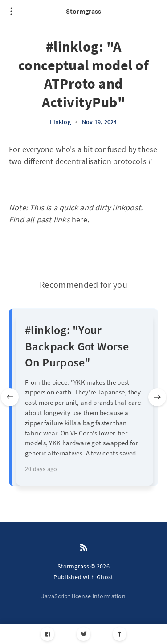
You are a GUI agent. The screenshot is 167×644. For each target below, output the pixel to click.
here (79, 219)
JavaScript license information (83, 596)
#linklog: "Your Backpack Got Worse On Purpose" (77, 346)
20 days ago (41, 469)
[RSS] (84, 548)
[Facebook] (47, 634)
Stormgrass (83, 11)
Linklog (60, 122)
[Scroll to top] (120, 634)
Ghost (105, 577)
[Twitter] (83, 634)
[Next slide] (157, 397)
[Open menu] (11, 11)
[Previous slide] (10, 397)
